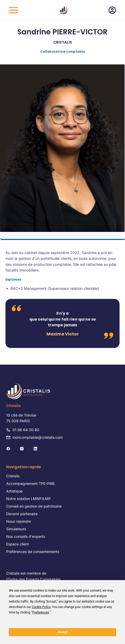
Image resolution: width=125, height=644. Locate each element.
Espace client (18, 544)
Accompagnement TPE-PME (31, 483)
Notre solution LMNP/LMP (28, 499)
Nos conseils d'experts (26, 536)
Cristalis (13, 476)
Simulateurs (16, 529)
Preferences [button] (41, 612)
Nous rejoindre (19, 521)
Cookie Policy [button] (41, 607)
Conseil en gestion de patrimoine (34, 506)
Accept (63, 632)
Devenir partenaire (22, 514)
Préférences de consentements (33, 552)
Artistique (14, 491)
